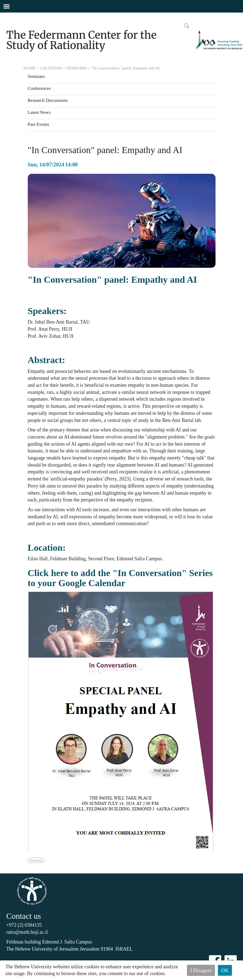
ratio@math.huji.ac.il (27, 932)
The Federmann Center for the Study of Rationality (81, 40)
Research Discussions (48, 101)
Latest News (39, 112)
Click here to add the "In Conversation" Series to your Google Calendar (120, 578)
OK (225, 970)
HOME (30, 68)
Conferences (39, 89)
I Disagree (201, 970)
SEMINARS (77, 68)
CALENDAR (51, 68)
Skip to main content (20, 16)
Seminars (36, 77)
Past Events (39, 124)
